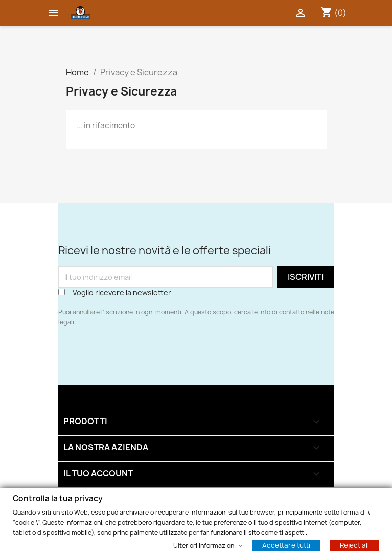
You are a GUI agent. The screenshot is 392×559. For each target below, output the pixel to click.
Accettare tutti (286, 545)
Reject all (354, 545)
